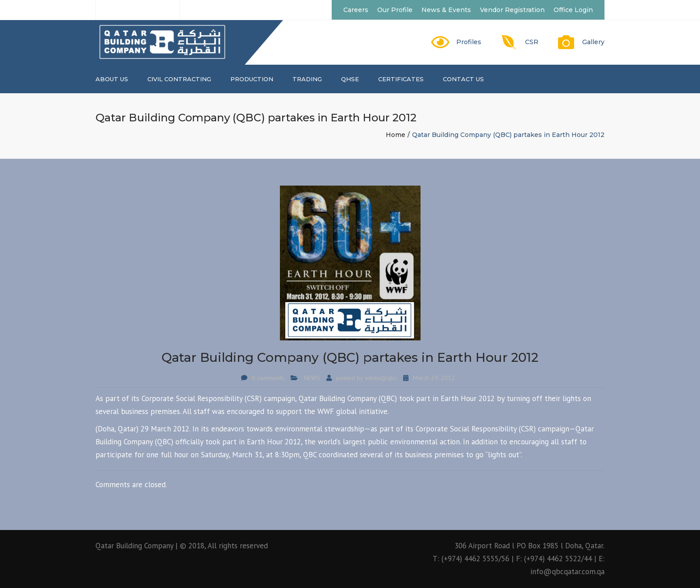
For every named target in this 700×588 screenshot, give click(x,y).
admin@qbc (381, 378)
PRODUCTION (252, 79)
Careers (356, 10)
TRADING (307, 79)
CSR (532, 42)
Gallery (593, 42)
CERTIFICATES (401, 79)
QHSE (350, 79)
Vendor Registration (512, 10)
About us (112, 79)
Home (396, 135)
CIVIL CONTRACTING (179, 79)
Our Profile (395, 10)
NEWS (312, 378)
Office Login (573, 10)
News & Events (446, 10)
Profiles (469, 42)
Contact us (463, 79)
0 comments (268, 378)
